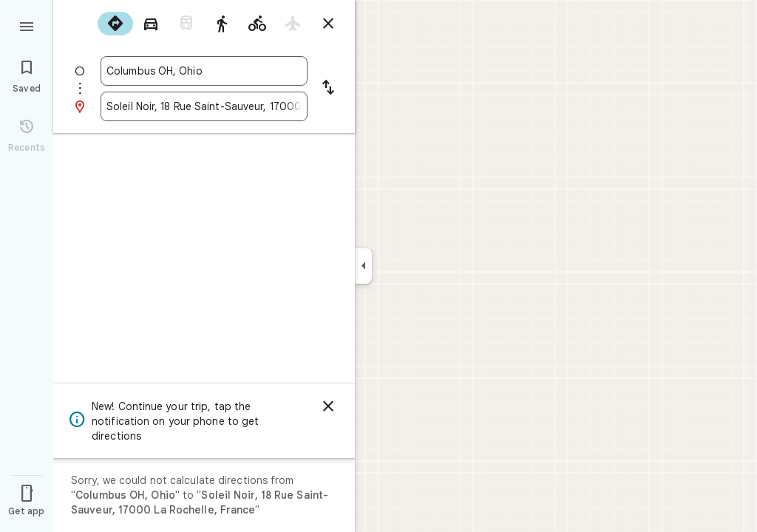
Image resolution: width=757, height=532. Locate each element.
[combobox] (204, 71)
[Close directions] (328, 24)
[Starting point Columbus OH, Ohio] (204, 71)
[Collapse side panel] (363, 266)
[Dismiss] (328, 406)
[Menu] (27, 25)
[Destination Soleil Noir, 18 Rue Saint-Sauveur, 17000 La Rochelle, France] (204, 106)
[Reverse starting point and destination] (328, 89)
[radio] (115, 24)
